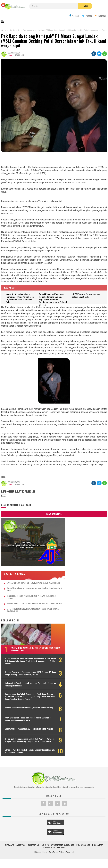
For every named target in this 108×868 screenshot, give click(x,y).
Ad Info (45, 861)
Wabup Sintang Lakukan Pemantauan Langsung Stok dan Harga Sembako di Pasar (23, 576)
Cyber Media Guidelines (63, 861)
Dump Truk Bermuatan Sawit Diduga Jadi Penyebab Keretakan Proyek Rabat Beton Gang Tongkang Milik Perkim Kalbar (22, 751)
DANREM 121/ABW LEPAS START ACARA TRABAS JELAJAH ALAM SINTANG (21, 568)
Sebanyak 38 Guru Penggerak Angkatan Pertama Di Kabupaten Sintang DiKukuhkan (19, 682)
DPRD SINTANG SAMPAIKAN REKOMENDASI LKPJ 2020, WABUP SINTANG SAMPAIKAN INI (23, 599)
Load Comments (54, 514)
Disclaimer (98, 861)
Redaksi (61, 864)
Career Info (49, 864)
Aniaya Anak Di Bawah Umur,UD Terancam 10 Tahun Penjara (18, 737)
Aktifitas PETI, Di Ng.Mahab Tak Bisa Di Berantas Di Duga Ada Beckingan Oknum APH (20, 766)
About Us (21, 861)
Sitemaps (9, 861)
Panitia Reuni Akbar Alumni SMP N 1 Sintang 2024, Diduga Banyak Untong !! (26, 639)
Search (64, 12)
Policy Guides (83, 861)
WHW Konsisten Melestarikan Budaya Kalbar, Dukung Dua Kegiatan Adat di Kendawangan (18, 725)
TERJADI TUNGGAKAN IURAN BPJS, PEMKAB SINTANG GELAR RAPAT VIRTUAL (23, 591)
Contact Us (33, 861)
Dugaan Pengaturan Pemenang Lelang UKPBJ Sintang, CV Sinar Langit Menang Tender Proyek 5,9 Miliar (22, 668)
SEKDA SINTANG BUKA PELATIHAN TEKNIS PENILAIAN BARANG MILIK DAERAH (22, 584)
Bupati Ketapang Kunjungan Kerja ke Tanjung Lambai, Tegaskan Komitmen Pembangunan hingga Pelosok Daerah (54, 300)
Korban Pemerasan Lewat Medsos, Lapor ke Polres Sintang (19, 713)
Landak (10, 56)
